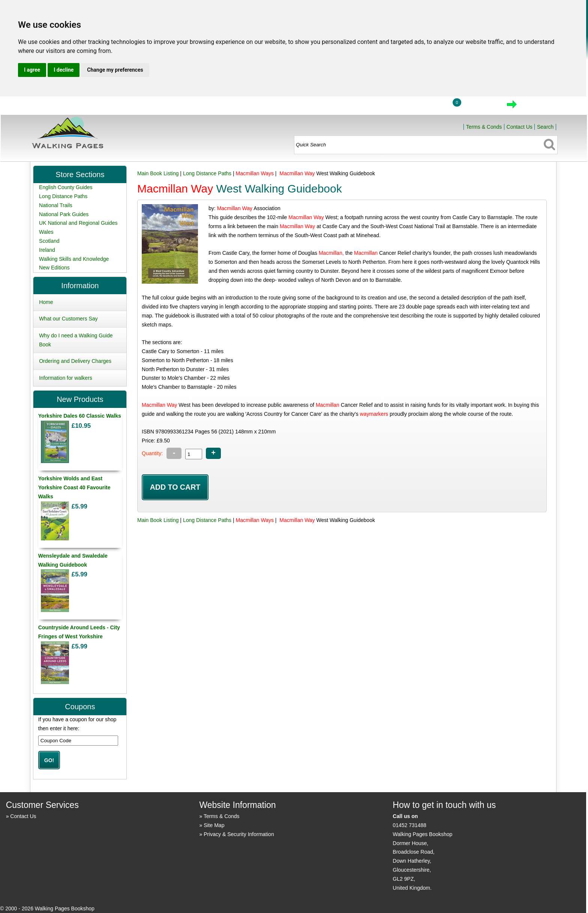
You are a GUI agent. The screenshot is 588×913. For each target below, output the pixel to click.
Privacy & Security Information (239, 834)
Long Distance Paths (207, 173)
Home (393, 107)
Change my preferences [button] (115, 70)
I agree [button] (32, 70)
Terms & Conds (484, 127)
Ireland (47, 250)
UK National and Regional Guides (78, 223)
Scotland (49, 241)
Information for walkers (66, 378)
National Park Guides (64, 214)
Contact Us (520, 127)
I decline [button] (64, 70)
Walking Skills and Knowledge (74, 259)
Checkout (537, 107)
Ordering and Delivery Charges (75, 361)
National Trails (56, 205)
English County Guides (66, 187)
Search (545, 127)
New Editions (54, 268)
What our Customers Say (68, 319)
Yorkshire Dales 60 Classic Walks (80, 416)
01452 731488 (409, 825)
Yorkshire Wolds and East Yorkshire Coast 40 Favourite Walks (74, 487)
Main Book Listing (158, 173)
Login (428, 107)
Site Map (214, 825)
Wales (46, 232)
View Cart (480, 107)
